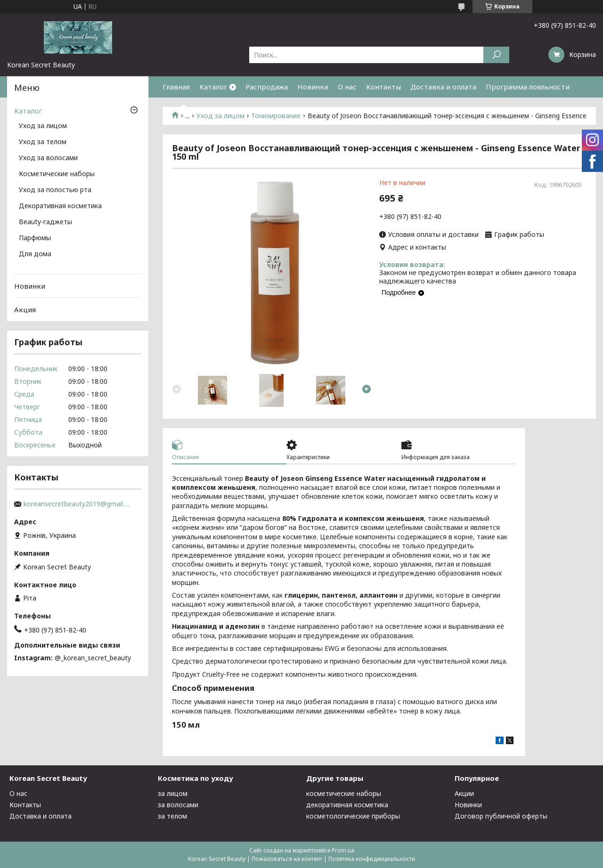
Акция (25, 309)
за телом (172, 816)
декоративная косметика (347, 805)
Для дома (35, 254)
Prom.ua (343, 850)
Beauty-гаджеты (45, 222)
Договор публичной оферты (501, 816)
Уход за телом (43, 142)
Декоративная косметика (60, 206)
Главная (176, 87)
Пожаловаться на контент (287, 859)
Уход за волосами (48, 158)
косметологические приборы (353, 816)
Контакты (383, 87)
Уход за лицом (43, 126)
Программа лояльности (528, 87)
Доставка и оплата (443, 87)
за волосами (178, 805)
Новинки (313, 87)
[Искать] (496, 55)
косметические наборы (344, 793)
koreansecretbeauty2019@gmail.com (78, 504)
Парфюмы (35, 238)
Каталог (213, 87)
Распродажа (267, 87)
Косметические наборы (57, 174)
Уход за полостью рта (55, 190)
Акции (464, 793)
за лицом (173, 793)
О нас (347, 87)
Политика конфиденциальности (372, 859)
